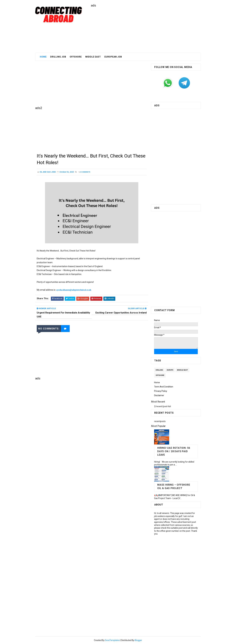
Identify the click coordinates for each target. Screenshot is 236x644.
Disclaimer (159, 395)
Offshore (76, 57)
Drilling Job (58, 57)
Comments (85, 172)
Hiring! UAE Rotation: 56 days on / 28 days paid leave (174, 451)
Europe (170, 370)
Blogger (138, 640)
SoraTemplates (112, 640)
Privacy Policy (161, 391)
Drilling (159, 370)
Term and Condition (164, 387)
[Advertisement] (146, 29)
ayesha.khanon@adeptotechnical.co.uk (74, 290)
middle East (93, 57)
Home (43, 57)
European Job (113, 57)
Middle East (182, 370)
